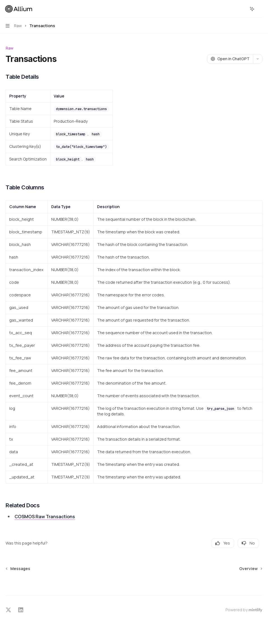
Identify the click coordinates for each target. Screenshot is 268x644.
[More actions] (261, 9)
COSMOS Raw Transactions (45, 517)
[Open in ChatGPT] (230, 59)
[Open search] (242, 9)
